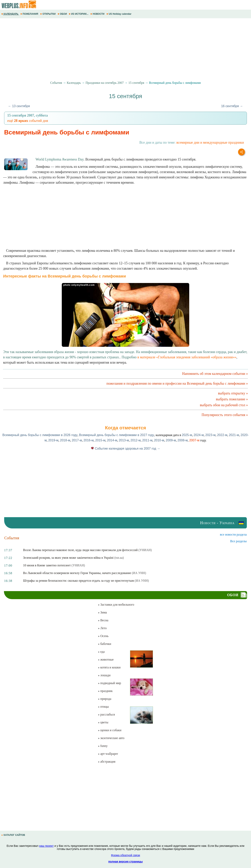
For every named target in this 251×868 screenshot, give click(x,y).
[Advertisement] (118, 50)
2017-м (77, 440)
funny (103, 746)
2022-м (222, 435)
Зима (102, 612)
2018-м (65, 440)
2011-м (147, 440)
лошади (104, 675)
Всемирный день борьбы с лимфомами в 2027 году (117, 435)
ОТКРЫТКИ (48, 14)
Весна (103, 620)
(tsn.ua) (119, 558)
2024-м (199, 435)
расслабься (106, 714)
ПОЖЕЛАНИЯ (30, 14)
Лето (102, 628)
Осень (103, 636)
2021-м (234, 435)
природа (105, 699)
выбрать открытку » (233, 393)
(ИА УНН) (139, 573)
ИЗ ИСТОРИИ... (79, 14)
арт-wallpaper (108, 754)
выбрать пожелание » (232, 399)
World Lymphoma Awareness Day (60, 159)
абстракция (107, 762)
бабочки (104, 644)
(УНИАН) (145, 550)
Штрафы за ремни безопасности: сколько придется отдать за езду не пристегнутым (79, 581)
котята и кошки (109, 667)
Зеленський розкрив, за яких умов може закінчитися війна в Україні (68, 558)
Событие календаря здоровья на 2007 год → (125, 449)
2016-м (89, 440)
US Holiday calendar (119, 14)
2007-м (194, 440)
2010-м (159, 440)
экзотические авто (111, 738)
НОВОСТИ (98, 14)
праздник (105, 691)
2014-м (112, 440)
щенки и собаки (110, 730)
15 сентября (136, 83)
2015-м (100, 440)
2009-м (171, 440)
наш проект (46, 846)
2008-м (183, 440)
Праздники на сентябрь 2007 (105, 83)
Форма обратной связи (125, 855)
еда (101, 652)
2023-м (210, 435)
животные (106, 659)
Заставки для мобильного (116, 605)
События (56, 83)
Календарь (74, 83)
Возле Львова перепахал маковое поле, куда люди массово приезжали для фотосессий (80, 550)
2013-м (124, 440)
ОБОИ (63, 14)
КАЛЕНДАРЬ (10, 14)
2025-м (187, 435)
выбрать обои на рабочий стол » (224, 405)
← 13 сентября (19, 106)
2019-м (53, 440)
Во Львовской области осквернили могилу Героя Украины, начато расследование (77, 573)
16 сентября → (232, 106)
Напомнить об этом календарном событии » (215, 374)
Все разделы (238, 541)
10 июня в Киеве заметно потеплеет (47, 565)
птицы (103, 707)
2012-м (136, 440)
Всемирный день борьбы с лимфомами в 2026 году (40, 435)
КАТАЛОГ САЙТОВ (14, 835)
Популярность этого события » (225, 415)
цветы (103, 722)
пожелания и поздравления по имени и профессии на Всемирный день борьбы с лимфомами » (177, 383)
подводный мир (109, 683)
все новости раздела (233, 534)
